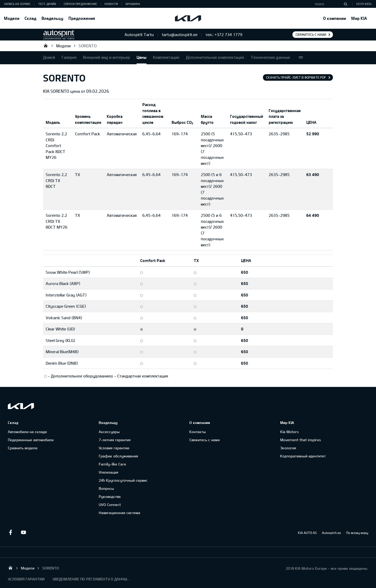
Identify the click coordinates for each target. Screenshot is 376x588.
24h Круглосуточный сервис (123, 480)
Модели (12, 18)
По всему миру (357, 533)
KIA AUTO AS (307, 533)
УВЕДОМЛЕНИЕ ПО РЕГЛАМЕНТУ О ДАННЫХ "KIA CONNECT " (92, 579)
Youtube (23, 532)
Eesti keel (364, 4)
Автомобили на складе (27, 432)
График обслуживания (118, 456)
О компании (334, 18)
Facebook (10, 532)
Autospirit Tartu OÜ (46, 45)
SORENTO (88, 46)
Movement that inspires (301, 440)
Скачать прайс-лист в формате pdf (296, 77)
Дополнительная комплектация (215, 57)
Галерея (69, 57)
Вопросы (106, 488)
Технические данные (270, 57)
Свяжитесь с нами (311, 34)
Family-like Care (112, 464)
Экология (288, 448)
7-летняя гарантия (115, 440)
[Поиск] (345, 4)
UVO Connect (110, 505)
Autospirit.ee (331, 533)
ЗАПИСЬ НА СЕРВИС (17, 4)
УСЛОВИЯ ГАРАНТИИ (26, 579)
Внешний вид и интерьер (107, 57)
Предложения (82, 18)
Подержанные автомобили (31, 440)
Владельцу (52, 18)
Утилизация (108, 472)
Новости (111, 4)
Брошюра (133, 4)
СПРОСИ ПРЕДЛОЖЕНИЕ (80, 4)
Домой (49, 57)
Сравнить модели (23, 448)
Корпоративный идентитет (303, 456)
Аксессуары (109, 432)
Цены (142, 57)
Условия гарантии (114, 448)
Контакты (198, 432)
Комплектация (166, 57)
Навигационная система (119, 513)
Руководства (110, 496)
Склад (30, 18)
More (301, 58)
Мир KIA (359, 18)
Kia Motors (289, 432)
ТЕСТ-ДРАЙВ (47, 4)
